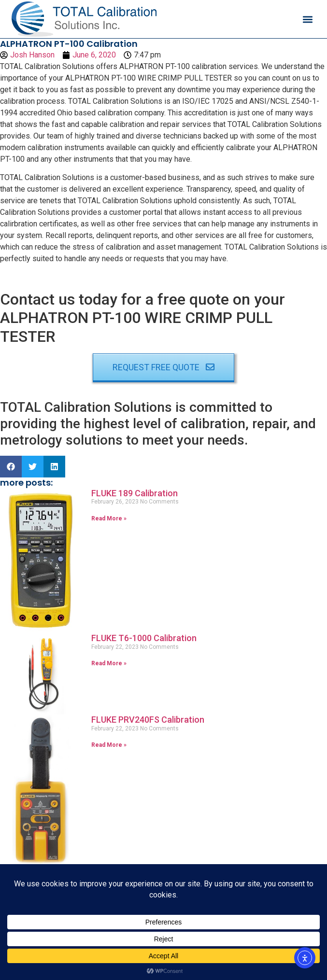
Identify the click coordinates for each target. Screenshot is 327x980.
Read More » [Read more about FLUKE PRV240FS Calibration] (109, 745)
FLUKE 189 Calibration (135, 493)
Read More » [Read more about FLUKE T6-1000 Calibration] (109, 663)
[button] (307, 19)
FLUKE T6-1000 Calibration (144, 638)
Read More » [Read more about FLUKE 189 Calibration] (109, 518)
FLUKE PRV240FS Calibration (148, 720)
